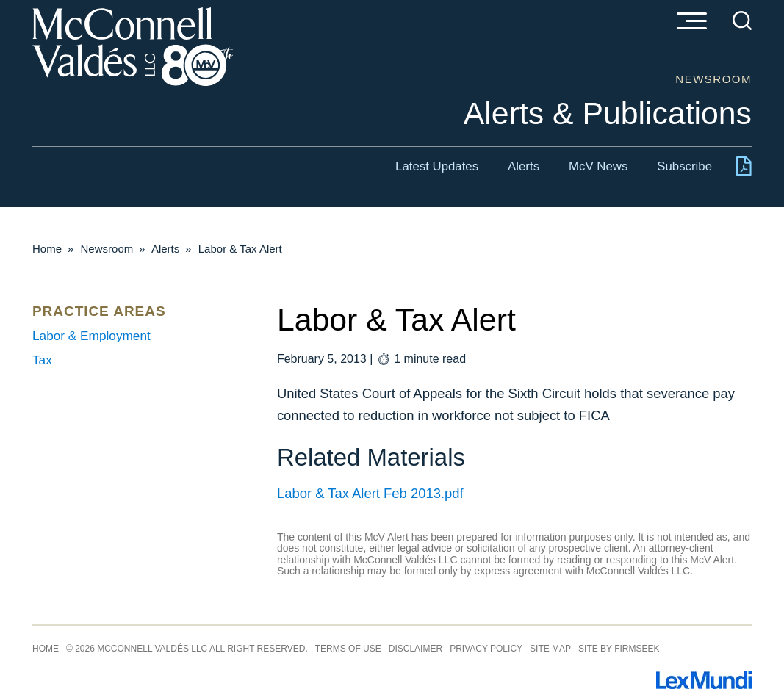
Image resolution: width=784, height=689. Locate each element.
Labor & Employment (91, 336)
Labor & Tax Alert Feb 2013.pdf (370, 493)
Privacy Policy (486, 649)
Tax (42, 360)
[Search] (742, 21)
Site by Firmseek (619, 649)
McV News (598, 166)
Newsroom (107, 249)
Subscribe (684, 166)
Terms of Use (348, 649)
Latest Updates (437, 166)
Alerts (524, 166)
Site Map (550, 649)
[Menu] (691, 22)
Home (47, 249)
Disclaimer (416, 649)
